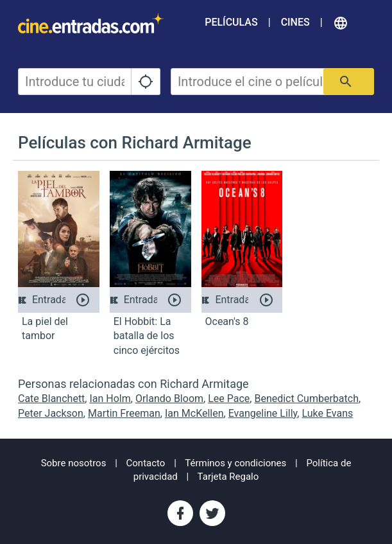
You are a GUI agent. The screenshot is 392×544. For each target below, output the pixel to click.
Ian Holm (110, 399)
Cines (295, 22)
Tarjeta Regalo (228, 477)
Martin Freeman (124, 413)
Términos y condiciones (235, 463)
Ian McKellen (194, 413)
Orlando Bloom (169, 399)
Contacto (146, 463)
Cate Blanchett (51, 399)
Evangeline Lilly (263, 413)
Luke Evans (327, 413)
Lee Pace (229, 399)
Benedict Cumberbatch (306, 399)
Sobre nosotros (74, 463)
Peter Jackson (51, 413)
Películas (231, 22)
